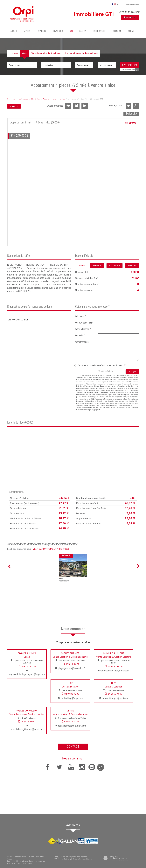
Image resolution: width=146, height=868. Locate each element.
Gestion (83, 31)
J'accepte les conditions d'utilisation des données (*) (102, 365)
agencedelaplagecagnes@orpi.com (27, 674)
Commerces (58, 31)
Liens (9, 863)
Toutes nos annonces (25, 863)
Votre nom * (81, 316)
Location (14, 54)
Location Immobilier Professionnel (82, 54)
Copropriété (114, 265)
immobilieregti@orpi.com (115, 698)
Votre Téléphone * (83, 329)
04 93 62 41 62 (115, 694)
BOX (71, 31)
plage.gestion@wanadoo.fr (72, 668)
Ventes (27, 31)
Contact (132, 31)
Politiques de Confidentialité (116, 407)
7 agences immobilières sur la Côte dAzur (24, 99)
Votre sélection (133, 5)
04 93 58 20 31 (72, 722)
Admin (14, 863)
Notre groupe (99, 31)
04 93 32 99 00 (115, 666)
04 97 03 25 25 (72, 694)
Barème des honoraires (37, 861)
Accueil (14, 31)
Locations (41, 31)
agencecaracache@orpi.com (72, 726)
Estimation (117, 31)
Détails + (97, 265)
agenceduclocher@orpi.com (115, 671)
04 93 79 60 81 (28, 722)
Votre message (82, 342)
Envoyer (132, 372)
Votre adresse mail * (84, 323)
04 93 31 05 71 (72, 664)
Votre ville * (80, 336)
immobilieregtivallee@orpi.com (27, 729)
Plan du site (11, 861)
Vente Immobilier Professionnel (46, 54)
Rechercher (130, 65)
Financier (132, 265)
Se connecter (130, 17)
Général (81, 265)
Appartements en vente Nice (54, 99)
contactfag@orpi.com (72, 698)
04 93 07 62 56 (28, 666)
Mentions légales (22, 861)
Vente (25, 54)
